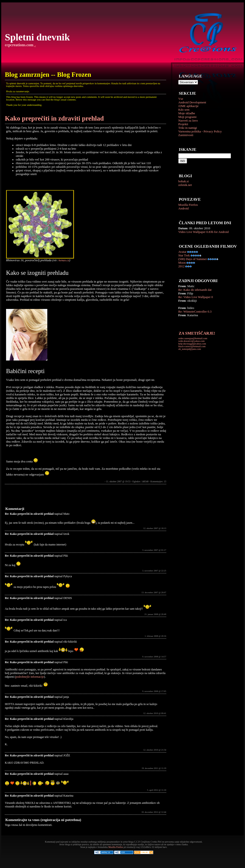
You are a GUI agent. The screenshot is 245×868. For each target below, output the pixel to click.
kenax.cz (64, 260)
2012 (181, 266)
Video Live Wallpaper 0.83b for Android (204, 232)
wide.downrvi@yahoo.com (192, 341)
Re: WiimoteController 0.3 (195, 312)
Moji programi (187, 117)
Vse (181, 99)
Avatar (182, 252)
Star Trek (184, 255)
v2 (34, 46)
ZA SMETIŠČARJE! (197, 333)
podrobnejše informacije (30, 677)
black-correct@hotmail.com (192, 346)
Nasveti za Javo (188, 121)
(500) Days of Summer (193, 259)
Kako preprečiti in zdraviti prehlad (54, 118)
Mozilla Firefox (188, 205)
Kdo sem (184, 110)
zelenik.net (185, 185)
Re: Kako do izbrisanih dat (195, 290)
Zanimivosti (186, 135)
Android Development (192, 102)
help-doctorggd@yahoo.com (192, 344)
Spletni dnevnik (37, 37)
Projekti (183, 124)
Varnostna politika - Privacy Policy (200, 131)
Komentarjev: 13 (158, 481)
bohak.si (184, 181)
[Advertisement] (62, 495)
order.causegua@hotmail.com (193, 338)
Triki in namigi (188, 128)
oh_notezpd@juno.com (190, 349)
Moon (182, 263)
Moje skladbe (187, 113)
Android (184, 208)
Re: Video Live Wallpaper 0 (196, 297)
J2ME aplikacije (188, 106)
